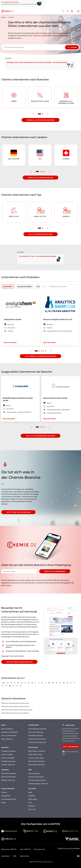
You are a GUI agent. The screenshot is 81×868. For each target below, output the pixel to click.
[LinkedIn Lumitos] (78, 856)
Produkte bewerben (8, 761)
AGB (15, 856)
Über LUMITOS (25, 849)
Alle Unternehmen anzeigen (41, 234)
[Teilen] (67, 11)
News (30, 792)
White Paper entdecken (37, 751)
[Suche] (63, 11)
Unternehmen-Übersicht (37, 742)
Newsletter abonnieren (55, 571)
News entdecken (7, 729)
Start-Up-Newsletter (9, 735)
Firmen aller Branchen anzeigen (40, 120)
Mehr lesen (8, 585)
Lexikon (4, 792)
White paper (33, 799)
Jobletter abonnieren (36, 777)
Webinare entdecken (9, 773)
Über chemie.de (39, 849)
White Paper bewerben (36, 761)
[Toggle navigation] (78, 12)
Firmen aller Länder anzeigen (41, 178)
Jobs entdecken (34, 773)
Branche (38, 35)
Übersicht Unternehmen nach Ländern (15, 713)
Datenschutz (25, 856)
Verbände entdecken (36, 735)
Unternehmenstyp (61, 35)
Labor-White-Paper (35, 754)
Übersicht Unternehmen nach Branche (15, 703)
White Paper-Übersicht (37, 765)
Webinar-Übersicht (8, 780)
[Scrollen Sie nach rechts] (45, 286)
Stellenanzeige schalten (37, 780)
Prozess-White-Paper (36, 758)
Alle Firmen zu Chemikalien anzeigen (40, 356)
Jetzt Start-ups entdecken (18, 512)
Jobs (30, 802)
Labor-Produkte (7, 754)
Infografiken (6, 796)
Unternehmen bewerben (37, 739)
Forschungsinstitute (9, 799)
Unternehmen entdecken (37, 729)
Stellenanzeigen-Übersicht (38, 784)
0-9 (3, 683)
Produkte (32, 796)
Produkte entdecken (9, 751)
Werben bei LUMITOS (9, 849)
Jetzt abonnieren (71, 747)
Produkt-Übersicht (8, 765)
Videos (4, 802)
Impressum (5, 856)
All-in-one (32, 809)
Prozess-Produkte (8, 758)
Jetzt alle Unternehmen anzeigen (40, 436)
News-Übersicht (7, 739)
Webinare (32, 806)
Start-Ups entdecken (36, 732)
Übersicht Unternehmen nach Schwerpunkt (17, 710)
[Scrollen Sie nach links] (42, 286)
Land (46, 35)
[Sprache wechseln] (72, 11)
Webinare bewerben (8, 777)
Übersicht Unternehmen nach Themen (15, 706)
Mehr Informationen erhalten (19, 662)
